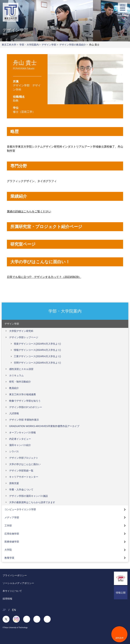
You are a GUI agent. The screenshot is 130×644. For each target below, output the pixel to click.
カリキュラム (16, 375)
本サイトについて (12, 591)
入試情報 (14, 413)
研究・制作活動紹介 (20, 382)
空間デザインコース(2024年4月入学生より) (37, 363)
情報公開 (121, 593)
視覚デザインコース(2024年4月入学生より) (37, 344)
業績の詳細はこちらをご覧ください (29, 211)
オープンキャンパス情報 (22, 432)
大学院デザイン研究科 (21, 331)
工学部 (8, 526)
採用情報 (7, 599)
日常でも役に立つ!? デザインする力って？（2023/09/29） (44, 277)
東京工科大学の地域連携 (22, 394)
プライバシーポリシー (15, 575)
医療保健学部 (12, 542)
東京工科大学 (9, 45)
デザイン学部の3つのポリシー (26, 407)
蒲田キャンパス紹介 (20, 445)
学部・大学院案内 (29, 45)
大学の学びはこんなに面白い (25, 464)
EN (14, 610)
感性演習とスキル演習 (21, 369)
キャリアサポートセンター (24, 477)
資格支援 (14, 483)
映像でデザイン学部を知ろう (25, 401)
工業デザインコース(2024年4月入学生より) (37, 356)
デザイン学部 (49, 45)
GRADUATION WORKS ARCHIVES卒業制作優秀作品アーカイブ (44, 426)
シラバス (14, 451)
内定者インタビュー (20, 439)
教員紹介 (14, 388)
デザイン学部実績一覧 (21, 471)
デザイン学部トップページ (24, 337)
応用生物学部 (12, 534)
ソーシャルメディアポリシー (18, 583)
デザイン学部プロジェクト (24, 458)
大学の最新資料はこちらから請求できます (32, 502)
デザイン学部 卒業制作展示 (24, 420)
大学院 (8, 550)
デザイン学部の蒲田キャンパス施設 (29, 496)
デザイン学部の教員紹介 (73, 45)
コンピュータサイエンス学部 (20, 509)
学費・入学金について (21, 490)
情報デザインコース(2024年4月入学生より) (37, 350)
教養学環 (9, 558)
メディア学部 (12, 517)
